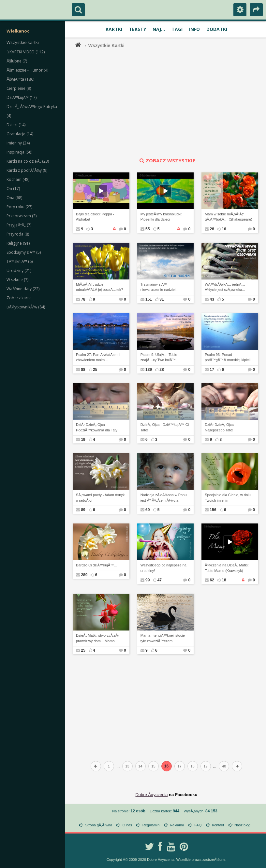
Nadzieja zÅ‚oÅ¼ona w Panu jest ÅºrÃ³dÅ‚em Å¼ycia (164, 498)
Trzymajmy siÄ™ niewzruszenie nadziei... (160, 287)
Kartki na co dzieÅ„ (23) (28, 161)
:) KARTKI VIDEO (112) (26, 52)
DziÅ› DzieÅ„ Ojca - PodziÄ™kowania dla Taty (97, 427)
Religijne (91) (18, 243)
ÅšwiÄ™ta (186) (20, 79)
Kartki (114, 29)
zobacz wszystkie (167, 160)
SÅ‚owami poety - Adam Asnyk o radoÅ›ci (100, 498)
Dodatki (217, 29)
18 (192, 766)
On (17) (13, 189)
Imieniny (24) (18, 143)
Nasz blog (242, 825)
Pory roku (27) (19, 207)
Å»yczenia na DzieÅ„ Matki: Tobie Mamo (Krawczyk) (227, 568)
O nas (127, 825)
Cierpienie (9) (19, 88)
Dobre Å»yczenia (151, 795)
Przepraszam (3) (22, 216)
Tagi (177, 29)
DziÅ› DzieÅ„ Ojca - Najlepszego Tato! (220, 427)
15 (153, 766)
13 (127, 766)
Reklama (177, 825)
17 (179, 766)
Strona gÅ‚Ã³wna (99, 825)
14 (140, 766)
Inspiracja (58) (19, 152)
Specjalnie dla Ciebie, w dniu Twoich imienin (228, 498)
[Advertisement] (170, 105)
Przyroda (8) (18, 234)
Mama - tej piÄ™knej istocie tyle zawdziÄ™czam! (163, 638)
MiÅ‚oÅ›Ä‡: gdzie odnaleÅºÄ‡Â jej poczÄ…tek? (100, 287)
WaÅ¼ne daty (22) (23, 289)
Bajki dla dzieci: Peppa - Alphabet (95, 217)
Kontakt (218, 825)
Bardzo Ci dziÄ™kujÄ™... (96, 565)
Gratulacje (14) (20, 134)
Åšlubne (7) (17, 61)
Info (194, 29)
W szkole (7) (17, 280)
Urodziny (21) (19, 271)
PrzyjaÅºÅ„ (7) (19, 225)
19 (205, 766)
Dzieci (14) (16, 125)
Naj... (159, 29)
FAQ (198, 825)
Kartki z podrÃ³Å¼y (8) (27, 170)
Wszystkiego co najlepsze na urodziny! (163, 568)
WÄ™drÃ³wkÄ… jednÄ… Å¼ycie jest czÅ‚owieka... (225, 287)
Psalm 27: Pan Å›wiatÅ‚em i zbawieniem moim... (98, 357)
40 (224, 766)
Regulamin (151, 825)
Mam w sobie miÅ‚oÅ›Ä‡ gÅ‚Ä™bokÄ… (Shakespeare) (229, 217)
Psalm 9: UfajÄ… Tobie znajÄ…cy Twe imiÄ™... (160, 357)
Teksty (137, 29)
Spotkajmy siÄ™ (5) (24, 252)
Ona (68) (14, 198)
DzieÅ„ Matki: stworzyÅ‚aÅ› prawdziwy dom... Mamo (98, 638)
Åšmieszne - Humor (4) (27, 70)
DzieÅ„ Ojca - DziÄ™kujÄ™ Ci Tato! (165, 427)
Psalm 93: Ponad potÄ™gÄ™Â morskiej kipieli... (229, 357)
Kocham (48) (18, 179)
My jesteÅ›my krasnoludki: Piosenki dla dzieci (161, 217)
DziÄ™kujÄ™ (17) (22, 97)
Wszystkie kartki (23, 42)
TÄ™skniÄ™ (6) (20, 261)
